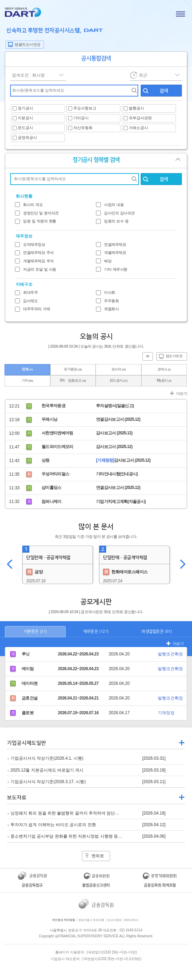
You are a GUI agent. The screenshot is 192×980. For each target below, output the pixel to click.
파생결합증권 (157, 631)
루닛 (26, 654)
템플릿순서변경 (28, 44)
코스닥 (119, 369)
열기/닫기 (180, 162)
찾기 (132, 91)
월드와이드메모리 (57, 447)
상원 (46, 460)
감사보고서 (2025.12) (114, 433)
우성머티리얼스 (55, 474)
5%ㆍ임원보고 (73, 380)
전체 (27, 369)
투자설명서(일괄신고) (115, 406)
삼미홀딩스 (51, 488)
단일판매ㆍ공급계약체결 (48, 558)
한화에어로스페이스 (125, 572)
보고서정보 (115, 920)
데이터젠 (30, 683)
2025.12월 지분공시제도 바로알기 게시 (47, 770)
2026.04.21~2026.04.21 (78, 698)
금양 (34, 572)
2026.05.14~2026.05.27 (78, 683)
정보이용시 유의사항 (91, 920)
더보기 (182, 393)
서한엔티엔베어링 (57, 433)
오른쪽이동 (182, 565)
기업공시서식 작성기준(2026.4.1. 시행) (47, 758)
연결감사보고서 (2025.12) (118, 419)
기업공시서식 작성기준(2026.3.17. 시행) (48, 782)
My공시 (164, 380)
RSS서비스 (132, 920)
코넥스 (164, 369)
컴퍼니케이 (51, 502)
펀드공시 (119, 380)
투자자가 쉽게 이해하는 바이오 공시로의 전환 (53, 825)
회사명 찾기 (132, 179)
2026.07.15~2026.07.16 (78, 713)
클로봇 (28, 713)
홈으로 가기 (23, 13)
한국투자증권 (53, 406)
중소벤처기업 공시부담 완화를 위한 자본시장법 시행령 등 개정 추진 (74, 836)
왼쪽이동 (10, 565)
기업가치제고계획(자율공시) (121, 502)
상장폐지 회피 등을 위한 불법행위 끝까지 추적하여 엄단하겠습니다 (73, 813)
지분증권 (35, 631)
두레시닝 (49, 419)
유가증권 (73, 369)
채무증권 (96, 631)
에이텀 (28, 669)
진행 (148, 356)
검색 (164, 91)
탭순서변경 (174, 356)
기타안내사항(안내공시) (117, 474)
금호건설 (30, 698)
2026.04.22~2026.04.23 (78, 654)
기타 (27, 380)
